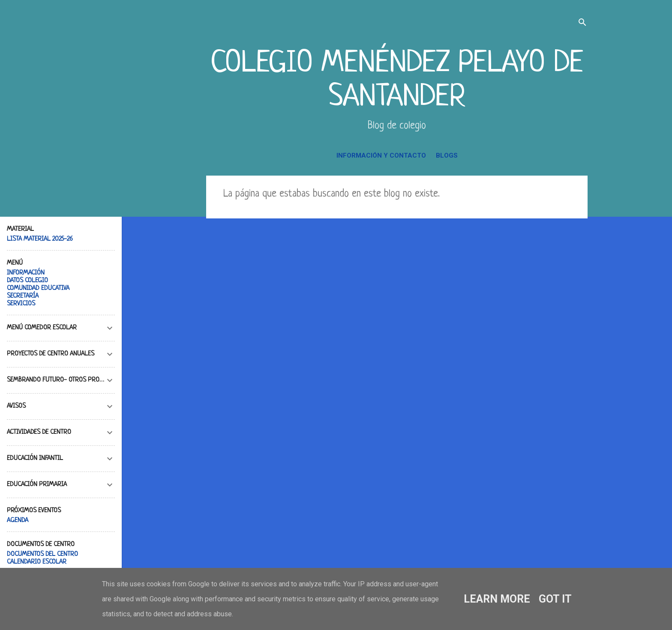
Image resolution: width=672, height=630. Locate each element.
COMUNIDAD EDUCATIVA (38, 288)
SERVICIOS (21, 304)
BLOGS (447, 155)
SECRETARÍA (23, 296)
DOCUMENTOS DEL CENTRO (42, 554)
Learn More (497, 599)
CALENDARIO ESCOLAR (37, 562)
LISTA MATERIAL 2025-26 (40, 239)
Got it (555, 599)
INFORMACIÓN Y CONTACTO (381, 155)
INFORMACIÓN (26, 273)
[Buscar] (582, 23)
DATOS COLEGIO (27, 281)
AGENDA (18, 521)
